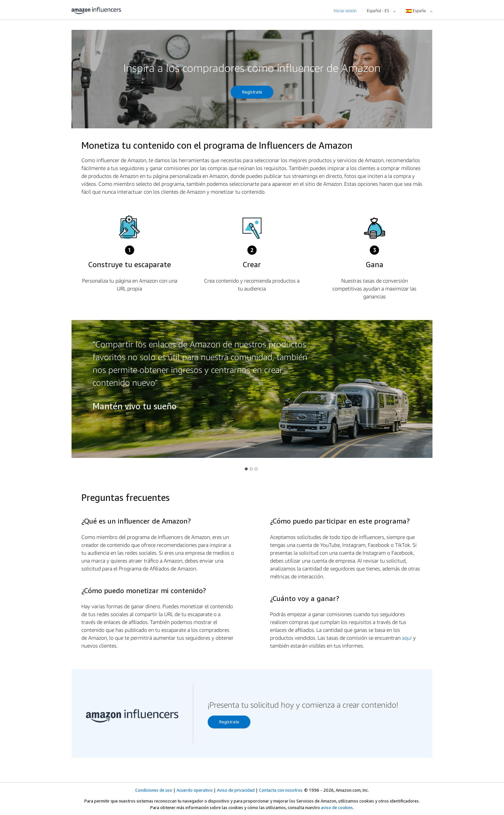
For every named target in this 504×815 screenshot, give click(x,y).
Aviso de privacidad (236, 790)
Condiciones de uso (154, 790)
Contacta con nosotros (281, 790)
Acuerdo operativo (195, 790)
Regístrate (252, 92)
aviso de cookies (337, 807)
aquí (407, 638)
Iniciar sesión (345, 11)
